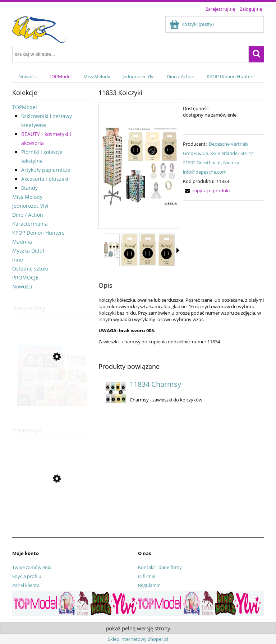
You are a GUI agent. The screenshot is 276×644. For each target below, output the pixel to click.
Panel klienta (26, 585)
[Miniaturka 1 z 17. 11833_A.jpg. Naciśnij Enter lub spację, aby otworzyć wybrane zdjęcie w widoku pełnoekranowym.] (111, 250)
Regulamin (149, 585)
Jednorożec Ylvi (30, 206)
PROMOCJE (25, 278)
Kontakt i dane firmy (160, 567)
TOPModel (25, 107)
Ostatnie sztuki (30, 269)
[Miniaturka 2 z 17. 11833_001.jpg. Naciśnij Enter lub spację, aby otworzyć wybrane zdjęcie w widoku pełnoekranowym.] (130, 250)
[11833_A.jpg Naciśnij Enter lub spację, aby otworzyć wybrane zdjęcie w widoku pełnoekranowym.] (139, 166)
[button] (178, 250)
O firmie (147, 576)
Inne (18, 260)
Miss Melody (27, 197)
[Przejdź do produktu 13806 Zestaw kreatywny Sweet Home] (53, 391)
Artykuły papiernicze (46, 170)
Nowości (22, 286)
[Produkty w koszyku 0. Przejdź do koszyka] (192, 24)
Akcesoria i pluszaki (45, 179)
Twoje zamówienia (32, 567)
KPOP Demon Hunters (38, 233)
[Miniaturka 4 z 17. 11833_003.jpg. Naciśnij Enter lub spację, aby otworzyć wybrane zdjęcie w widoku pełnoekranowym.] (166, 250)
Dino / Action (28, 215)
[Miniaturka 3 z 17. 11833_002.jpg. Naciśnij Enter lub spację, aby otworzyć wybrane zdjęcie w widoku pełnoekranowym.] (148, 250)
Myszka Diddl (28, 251)
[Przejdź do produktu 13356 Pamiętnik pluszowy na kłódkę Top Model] (53, 511)
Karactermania (30, 224)
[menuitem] (27, 77)
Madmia (22, 242)
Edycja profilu (27, 576)
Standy (29, 188)
